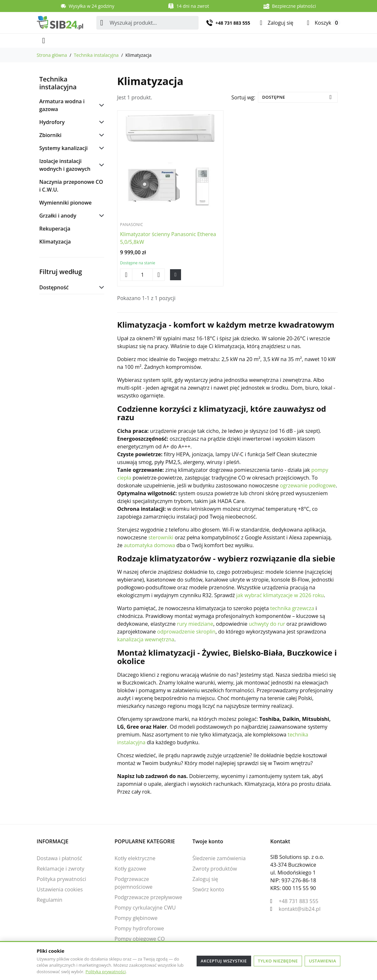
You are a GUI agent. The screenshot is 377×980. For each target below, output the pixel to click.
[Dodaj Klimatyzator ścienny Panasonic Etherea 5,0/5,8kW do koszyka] (176, 275)
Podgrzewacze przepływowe (148, 897)
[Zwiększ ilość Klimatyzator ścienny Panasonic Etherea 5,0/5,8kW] (159, 275)
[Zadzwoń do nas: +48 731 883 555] (228, 23)
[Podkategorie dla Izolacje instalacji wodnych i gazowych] (100, 165)
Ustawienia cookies (60, 889)
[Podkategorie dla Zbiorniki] (100, 135)
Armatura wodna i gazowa (62, 105)
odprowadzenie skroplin (186, 632)
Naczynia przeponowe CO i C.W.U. (71, 186)
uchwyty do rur (267, 624)
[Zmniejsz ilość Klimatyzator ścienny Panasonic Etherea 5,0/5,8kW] (126, 275)
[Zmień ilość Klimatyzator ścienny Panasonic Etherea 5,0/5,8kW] (142, 275)
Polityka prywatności (106, 972)
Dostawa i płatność (59, 858)
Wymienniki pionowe (66, 203)
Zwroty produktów (215, 869)
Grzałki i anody (58, 216)
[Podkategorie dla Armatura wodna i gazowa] (100, 105)
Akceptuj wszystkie (224, 961)
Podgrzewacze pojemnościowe (134, 883)
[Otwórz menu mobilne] (44, 41)
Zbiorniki (50, 135)
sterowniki (161, 537)
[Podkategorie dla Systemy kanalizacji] (100, 148)
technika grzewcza (292, 608)
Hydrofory (52, 122)
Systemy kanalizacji (63, 148)
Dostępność (54, 287)
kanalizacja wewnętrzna (146, 639)
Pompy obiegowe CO (140, 939)
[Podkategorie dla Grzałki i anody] (100, 216)
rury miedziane (195, 624)
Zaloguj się (205, 879)
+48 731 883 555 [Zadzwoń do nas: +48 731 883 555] (298, 901)
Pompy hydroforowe (139, 928)
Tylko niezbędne (278, 961)
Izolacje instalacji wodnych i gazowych (65, 165)
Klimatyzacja (55, 242)
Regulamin (49, 900)
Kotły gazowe (130, 869)
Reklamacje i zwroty (61, 869)
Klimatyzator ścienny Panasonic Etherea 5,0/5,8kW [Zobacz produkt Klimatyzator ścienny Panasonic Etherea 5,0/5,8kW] (168, 238)
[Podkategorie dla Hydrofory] (100, 122)
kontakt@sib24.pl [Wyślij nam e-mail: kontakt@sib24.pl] (300, 909)
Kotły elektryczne (135, 858)
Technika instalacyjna (58, 83)
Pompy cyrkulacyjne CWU (145, 908)
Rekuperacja (55, 229)
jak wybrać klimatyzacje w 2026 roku (280, 595)
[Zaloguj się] (277, 23)
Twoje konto (208, 841)
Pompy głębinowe (136, 918)
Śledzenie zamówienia (219, 858)
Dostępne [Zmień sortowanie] (274, 97)
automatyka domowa (150, 545)
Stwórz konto (208, 889)
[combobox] (147, 23)
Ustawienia (322, 961)
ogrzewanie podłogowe (308, 485)
